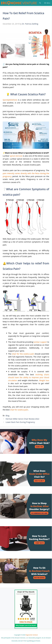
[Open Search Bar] (40, 3)
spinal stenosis (16, 156)
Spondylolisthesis (10, 100)
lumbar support (40, 342)
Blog (7, 416)
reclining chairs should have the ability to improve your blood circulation (29, 377)
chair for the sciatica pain (23, 354)
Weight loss (44, 380)
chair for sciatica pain (19, 410)
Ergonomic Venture (32, 635)
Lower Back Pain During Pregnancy (20, 422)
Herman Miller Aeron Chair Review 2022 (22, 419)
